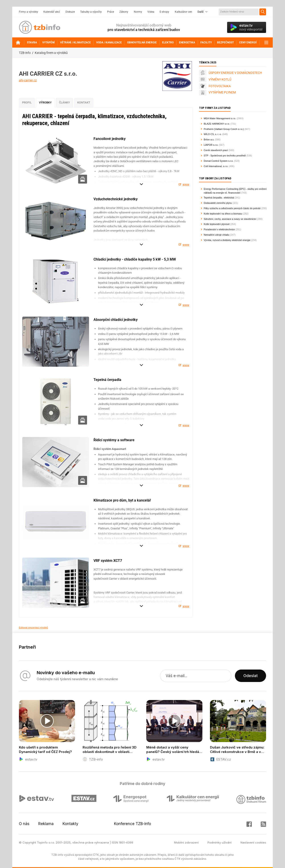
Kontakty (70, 824)
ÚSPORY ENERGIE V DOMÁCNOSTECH (235, 73)
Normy (138, 12)
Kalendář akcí (52, 12)
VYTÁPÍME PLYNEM (222, 92)
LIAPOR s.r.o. (211, 145)
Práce (111, 12)
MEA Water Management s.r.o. (220, 118)
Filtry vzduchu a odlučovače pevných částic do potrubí (232, 208)
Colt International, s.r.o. (216, 166)
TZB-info (25, 53)
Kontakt (84, 102)
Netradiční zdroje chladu (217, 235)
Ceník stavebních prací (216, 150)
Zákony (124, 12)
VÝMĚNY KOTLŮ (220, 79)
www (186, 184)
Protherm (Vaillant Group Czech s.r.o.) (224, 129)
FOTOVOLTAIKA (220, 86)
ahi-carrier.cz (28, 80)
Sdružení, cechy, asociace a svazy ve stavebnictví (230, 219)
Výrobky (45, 102)
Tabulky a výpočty (91, 12)
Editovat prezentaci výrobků (34, 627)
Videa (151, 12)
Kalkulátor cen (183, 12)
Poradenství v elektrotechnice (219, 229)
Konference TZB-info (132, 824)
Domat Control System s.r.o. (219, 161)
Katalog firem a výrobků (51, 53)
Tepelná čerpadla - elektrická (219, 198)
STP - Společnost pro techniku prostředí (225, 156)
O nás (24, 824)
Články (64, 102)
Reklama (46, 824)
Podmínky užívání (220, 842)
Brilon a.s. (209, 140)
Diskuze (70, 12)
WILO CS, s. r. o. (213, 134)
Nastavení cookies (253, 842)
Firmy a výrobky (28, 12)
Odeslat (250, 676)
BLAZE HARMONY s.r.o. (217, 124)
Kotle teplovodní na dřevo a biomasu (223, 214)
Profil (27, 102)
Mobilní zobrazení (186, 842)
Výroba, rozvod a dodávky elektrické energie (227, 240)
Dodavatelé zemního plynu (218, 203)
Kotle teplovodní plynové (217, 224)
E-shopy (164, 12)
